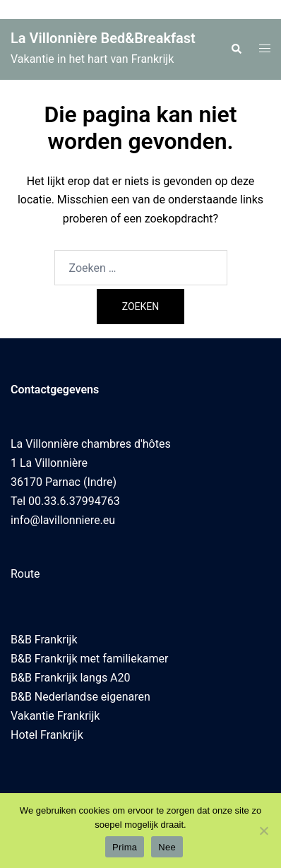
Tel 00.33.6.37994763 (65, 501)
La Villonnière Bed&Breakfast (103, 38)
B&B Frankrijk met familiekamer (89, 659)
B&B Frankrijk (44, 640)
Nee (167, 847)
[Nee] (263, 831)
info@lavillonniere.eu (63, 520)
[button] (236, 49)
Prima (125, 847)
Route (25, 574)
